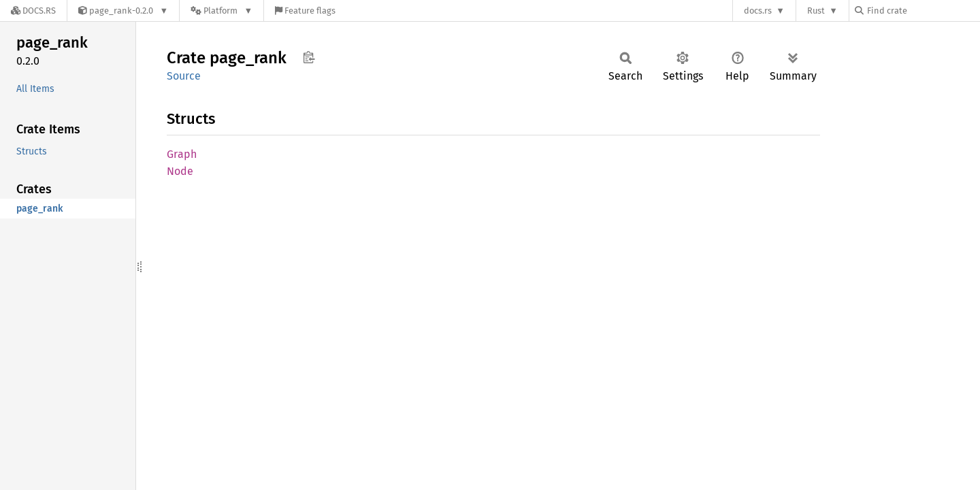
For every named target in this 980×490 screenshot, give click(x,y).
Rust (816, 11)
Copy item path (309, 57)
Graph (182, 154)
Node (180, 171)
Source (184, 76)
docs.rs (758, 11)
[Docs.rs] (33, 11)
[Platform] (222, 11)
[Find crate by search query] (923, 11)
